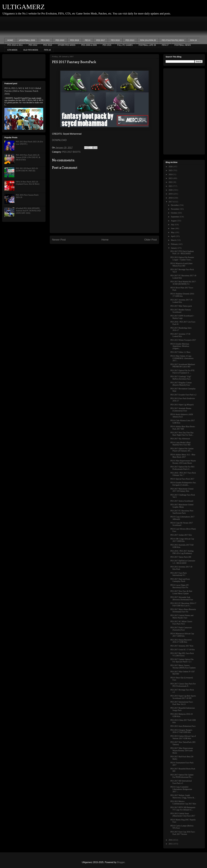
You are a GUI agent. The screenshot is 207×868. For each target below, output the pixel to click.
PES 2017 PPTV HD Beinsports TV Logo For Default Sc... (183, 809)
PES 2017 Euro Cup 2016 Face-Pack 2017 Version (183, 833)
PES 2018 (115, 40)
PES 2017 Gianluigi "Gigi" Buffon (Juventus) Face (181, 378)
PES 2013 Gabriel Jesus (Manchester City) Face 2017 (183, 815)
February (175, 244)
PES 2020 (60, 40)
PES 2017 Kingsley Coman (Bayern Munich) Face (181, 384)
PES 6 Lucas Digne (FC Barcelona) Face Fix (180, 586)
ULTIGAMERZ (23, 7)
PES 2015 (107, 45)
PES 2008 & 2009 (89, 45)
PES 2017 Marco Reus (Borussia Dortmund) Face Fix (183, 611)
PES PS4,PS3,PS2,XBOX (173, 40)
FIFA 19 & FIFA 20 (148, 40)
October (174, 213)
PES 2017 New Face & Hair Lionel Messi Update (181, 592)
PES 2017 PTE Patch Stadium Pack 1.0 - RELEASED (182, 253)
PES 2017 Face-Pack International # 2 (179, 574)
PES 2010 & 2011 (15, 45)
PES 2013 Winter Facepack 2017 (183, 340)
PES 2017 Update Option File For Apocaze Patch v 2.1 (182, 661)
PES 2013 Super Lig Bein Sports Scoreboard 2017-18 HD (183, 697)
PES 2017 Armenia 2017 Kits (182, 646)
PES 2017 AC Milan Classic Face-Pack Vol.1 (181, 623)
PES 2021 (45, 40)
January (174, 248)
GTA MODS (12, 50)
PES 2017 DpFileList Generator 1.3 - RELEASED (183, 562)
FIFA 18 (193, 40)
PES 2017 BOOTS (71, 152)
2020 (171, 190)
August (174, 221)
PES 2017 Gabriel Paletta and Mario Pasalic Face (182, 617)
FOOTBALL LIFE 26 (147, 45)
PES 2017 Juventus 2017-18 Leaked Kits (181, 301)
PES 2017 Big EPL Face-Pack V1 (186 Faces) (182, 654)
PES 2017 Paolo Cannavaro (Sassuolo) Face (181, 629)
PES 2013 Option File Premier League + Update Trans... (182, 259)
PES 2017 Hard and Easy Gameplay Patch (180, 580)
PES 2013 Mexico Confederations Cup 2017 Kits (183, 803)
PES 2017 (101, 40)
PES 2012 (33, 45)
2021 (171, 186)
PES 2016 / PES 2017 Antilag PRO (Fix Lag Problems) (182, 552)
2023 (171, 178)
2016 (171, 840)
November (175, 209)
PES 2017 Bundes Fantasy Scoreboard (181, 311)
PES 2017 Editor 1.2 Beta (180, 352)
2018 (171, 198)
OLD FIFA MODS (31, 50)
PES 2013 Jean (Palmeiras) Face (183, 726)
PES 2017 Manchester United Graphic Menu (182, 506)
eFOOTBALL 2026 (27, 40)
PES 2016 (48, 45)
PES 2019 (75, 40)
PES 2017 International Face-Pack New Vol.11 (182, 703)
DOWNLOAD (59, 140)
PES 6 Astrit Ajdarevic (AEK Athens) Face (182, 416)
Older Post (150, 240)
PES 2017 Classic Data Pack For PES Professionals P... (183, 685)
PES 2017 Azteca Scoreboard (182, 501)
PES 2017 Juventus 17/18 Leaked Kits (180, 335)
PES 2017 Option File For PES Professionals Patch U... (182, 468)
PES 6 (88, 40)
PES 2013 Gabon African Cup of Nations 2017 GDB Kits (183, 737)
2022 (171, 182)
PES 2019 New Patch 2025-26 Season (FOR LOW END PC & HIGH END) (28, 157)
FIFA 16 (47, 50)
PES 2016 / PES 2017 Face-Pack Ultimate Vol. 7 (183, 474)
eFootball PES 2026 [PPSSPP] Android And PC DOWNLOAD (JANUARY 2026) (28, 211)
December (175, 205)
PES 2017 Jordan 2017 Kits (181, 535)
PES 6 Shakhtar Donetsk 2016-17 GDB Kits (182, 295)
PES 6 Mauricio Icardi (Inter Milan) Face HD (181, 265)
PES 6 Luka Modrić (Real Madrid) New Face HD (180, 444)
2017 (171, 202)
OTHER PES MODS (67, 45)
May (173, 232)
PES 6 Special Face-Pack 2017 (182, 479)
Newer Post (59, 240)
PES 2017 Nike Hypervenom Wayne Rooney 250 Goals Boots (182, 751)
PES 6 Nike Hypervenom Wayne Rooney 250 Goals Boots (183, 462)
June (173, 228)
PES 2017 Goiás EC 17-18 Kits (183, 650)
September (175, 217)
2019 (171, 194)
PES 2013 (130, 40)
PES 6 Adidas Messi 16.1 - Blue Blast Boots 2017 (183, 456)
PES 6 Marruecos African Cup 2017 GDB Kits (182, 635)
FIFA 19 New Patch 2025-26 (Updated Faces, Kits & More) (28, 183)
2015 (171, 844)
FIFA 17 (165, 45)
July (173, 225)
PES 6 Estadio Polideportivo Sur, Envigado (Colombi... (183, 484)
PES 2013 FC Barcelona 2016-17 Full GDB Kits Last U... (183, 604)
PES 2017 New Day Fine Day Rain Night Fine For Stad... (182, 434)
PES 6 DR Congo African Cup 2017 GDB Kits (182, 540)
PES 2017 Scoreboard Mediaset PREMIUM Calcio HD (183, 366)
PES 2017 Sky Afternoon (180, 439)
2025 (171, 170)
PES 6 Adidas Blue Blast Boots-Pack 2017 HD (183, 428)
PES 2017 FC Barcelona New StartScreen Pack (182, 512)
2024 (171, 174)
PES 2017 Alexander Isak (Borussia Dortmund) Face (182, 598)
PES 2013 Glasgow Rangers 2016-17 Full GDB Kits (181, 731)
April (173, 236)
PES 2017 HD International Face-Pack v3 (181, 782)
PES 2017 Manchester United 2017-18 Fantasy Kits (182, 490)
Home (105, 240)
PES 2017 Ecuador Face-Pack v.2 (183, 395)
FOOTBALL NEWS (183, 45)
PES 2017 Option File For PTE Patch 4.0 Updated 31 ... (183, 372)
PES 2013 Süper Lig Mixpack (182, 405)
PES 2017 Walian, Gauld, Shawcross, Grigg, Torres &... (183, 797)
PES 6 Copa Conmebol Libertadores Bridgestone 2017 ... (181, 789)
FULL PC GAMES (125, 45)
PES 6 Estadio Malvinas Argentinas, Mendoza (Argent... (180, 346)
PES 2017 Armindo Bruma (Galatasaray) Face (181, 410)
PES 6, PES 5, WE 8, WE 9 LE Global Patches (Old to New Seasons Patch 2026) (23, 91)
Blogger (121, 862)
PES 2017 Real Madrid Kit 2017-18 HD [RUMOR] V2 (183, 283)
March (174, 240)
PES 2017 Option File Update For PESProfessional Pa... (182, 776)
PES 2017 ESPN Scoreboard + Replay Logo (182, 317)
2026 (171, 167)
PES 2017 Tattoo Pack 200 (181, 557)
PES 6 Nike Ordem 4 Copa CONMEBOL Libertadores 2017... (182, 358)
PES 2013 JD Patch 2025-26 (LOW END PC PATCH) (27, 170)
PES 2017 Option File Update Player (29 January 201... (182, 450)
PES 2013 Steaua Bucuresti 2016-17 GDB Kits (181, 641)
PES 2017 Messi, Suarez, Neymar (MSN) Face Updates (183, 667)
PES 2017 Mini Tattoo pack (181, 306)
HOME (10, 40)
